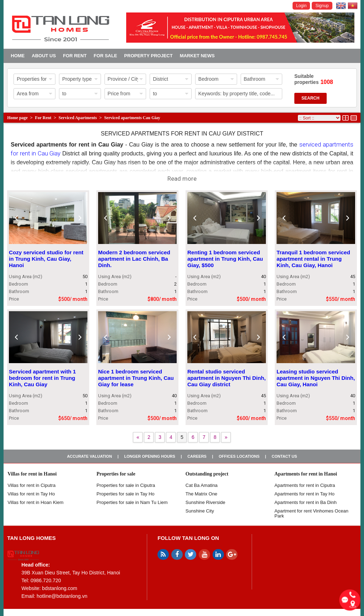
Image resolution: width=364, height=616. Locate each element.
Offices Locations (239, 456)
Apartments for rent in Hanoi (306, 474)
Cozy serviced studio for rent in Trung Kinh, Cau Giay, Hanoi (46, 259)
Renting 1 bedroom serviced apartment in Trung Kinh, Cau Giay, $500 (225, 259)
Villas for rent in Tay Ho (31, 494)
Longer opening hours (150, 456)
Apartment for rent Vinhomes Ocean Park (311, 513)
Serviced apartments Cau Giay (132, 118)
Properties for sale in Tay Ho (126, 494)
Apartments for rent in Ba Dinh (306, 502)
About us (44, 56)
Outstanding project (207, 474)
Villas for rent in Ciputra (31, 485)
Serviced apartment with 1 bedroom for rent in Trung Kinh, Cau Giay (42, 378)
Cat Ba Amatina (202, 485)
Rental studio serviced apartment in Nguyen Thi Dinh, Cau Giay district (226, 378)
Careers (197, 456)
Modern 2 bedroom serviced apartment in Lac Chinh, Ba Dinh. (134, 259)
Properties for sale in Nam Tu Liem (132, 502)
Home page (17, 118)
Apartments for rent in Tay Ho (304, 494)
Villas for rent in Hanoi (32, 474)
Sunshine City (200, 511)
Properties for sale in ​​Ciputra (126, 485)
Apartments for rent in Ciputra (305, 485)
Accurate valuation (89, 456)
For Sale (106, 56)
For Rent (75, 56)
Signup (322, 6)
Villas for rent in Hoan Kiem (35, 502)
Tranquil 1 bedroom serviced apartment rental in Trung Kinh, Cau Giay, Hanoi (313, 259)
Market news (197, 56)
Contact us (284, 456)
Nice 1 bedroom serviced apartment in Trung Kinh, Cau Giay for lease (136, 378)
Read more (182, 179)
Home (18, 56)
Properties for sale (116, 474)
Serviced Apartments (78, 118)
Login (301, 6)
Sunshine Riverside (205, 502)
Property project (148, 56)
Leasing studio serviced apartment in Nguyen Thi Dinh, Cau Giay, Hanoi (316, 378)
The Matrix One (202, 494)
